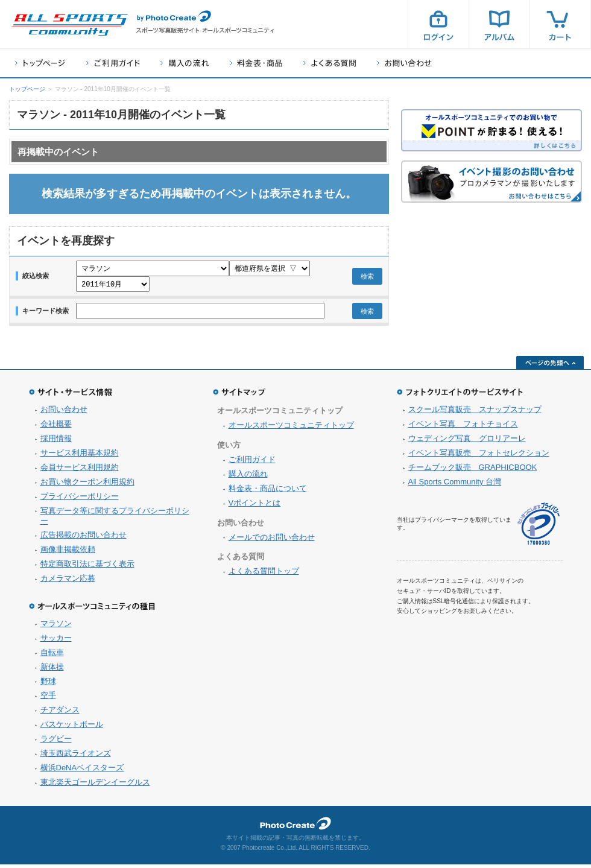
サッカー (56, 641)
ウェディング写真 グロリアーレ (467, 442)
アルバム (499, 24)
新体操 (52, 670)
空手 (48, 699)
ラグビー (56, 742)
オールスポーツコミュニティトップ (291, 429)
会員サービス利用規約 (80, 471)
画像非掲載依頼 (68, 553)
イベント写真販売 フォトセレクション (479, 456)
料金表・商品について (268, 492)
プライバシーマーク (539, 527)
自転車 (52, 656)
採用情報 (56, 442)
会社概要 (56, 427)
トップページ (40, 63)
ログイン (438, 24)
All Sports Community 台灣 (455, 485)
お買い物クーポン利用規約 (87, 485)
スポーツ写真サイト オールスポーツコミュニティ (69, 25)
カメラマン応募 (68, 582)
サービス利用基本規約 (80, 456)
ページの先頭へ (550, 366)
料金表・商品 (256, 63)
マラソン (56, 627)
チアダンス (60, 713)
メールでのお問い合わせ (272, 541)
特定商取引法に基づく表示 (87, 567)
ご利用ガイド (113, 63)
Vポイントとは (255, 506)
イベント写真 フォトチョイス (463, 427)
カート (560, 24)
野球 (48, 685)
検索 (367, 278)
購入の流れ (185, 63)
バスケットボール (72, 728)
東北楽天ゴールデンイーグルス (95, 786)
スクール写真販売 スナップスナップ (475, 413)
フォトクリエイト (295, 827)
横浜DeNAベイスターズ (82, 771)
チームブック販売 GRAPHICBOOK (473, 471)
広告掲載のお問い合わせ (84, 538)
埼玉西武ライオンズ (76, 757)
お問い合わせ (404, 63)
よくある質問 (330, 63)
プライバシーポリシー (80, 500)
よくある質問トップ (264, 575)
